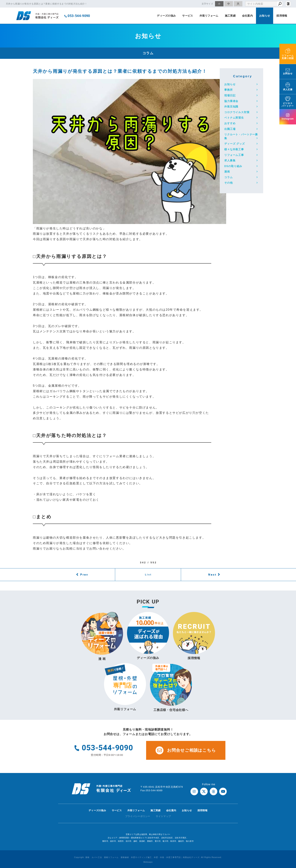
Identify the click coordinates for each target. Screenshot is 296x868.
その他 (229, 183)
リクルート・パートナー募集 (241, 136)
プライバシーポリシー (138, 816)
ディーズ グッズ (235, 144)
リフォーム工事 (234, 155)
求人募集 (230, 160)
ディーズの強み (166, 16)
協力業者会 (231, 101)
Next (212, 574)
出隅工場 (230, 129)
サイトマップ (163, 816)
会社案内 (247, 16)
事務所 (229, 90)
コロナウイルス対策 (237, 112)
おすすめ (230, 123)
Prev (84, 574)
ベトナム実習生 (234, 118)
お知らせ (265, 16)
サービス (188, 16)
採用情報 (282, 16)
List (148, 575)
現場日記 (230, 95)
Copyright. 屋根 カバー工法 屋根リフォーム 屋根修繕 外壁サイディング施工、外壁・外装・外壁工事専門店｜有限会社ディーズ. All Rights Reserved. (148, 857)
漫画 (227, 172)
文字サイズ (207, 4)
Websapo (148, 862)
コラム (229, 177)
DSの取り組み (233, 166)
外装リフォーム (209, 16)
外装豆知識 (231, 107)
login (288, 4)
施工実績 (230, 16)
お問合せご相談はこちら (186, 750)
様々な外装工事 (234, 149)
